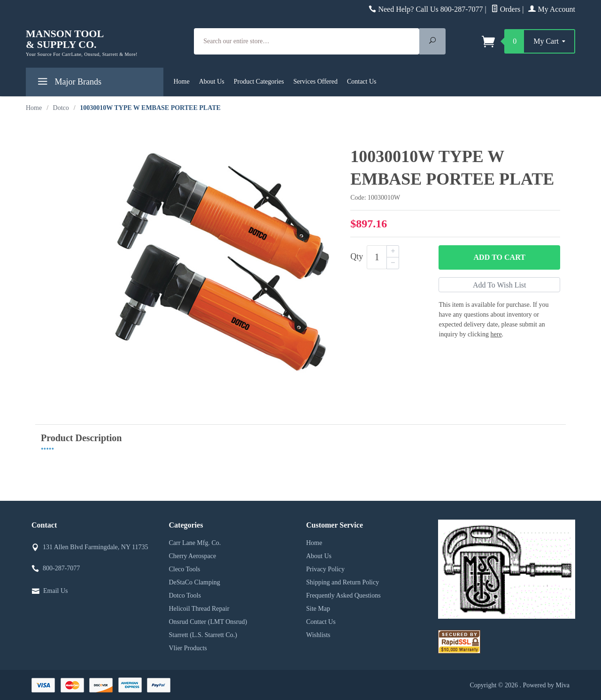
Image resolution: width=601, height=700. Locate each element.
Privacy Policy (325, 569)
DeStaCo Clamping (195, 582)
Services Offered (316, 82)
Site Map (318, 609)
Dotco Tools (185, 595)
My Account (552, 9)
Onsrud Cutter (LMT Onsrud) (208, 622)
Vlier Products (188, 648)
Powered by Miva (546, 685)
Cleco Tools (185, 569)
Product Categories (259, 82)
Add (500, 257)
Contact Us (362, 82)
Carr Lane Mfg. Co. (195, 543)
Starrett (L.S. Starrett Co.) (203, 635)
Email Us (56, 591)
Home (182, 82)
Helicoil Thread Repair (199, 609)
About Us (212, 82)
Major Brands (68, 83)
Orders (506, 9)
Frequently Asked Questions (343, 595)
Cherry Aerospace (193, 556)
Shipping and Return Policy (343, 582)
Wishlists (318, 635)
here (496, 334)
